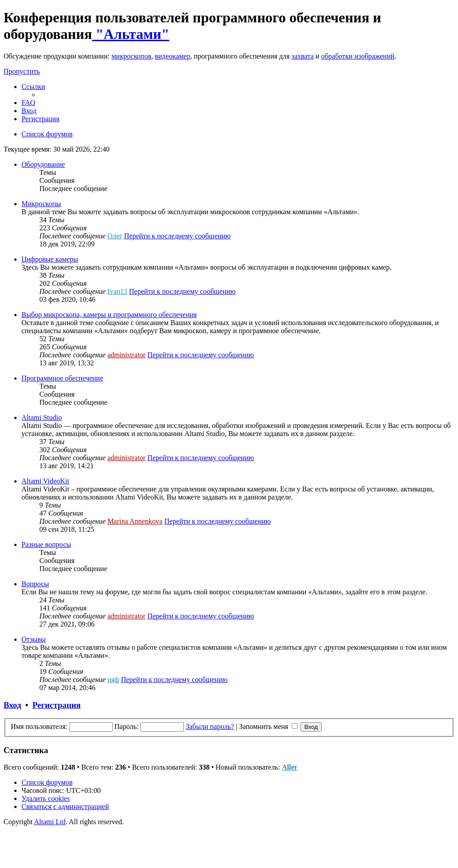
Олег (115, 236)
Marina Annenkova (135, 521)
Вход (12, 705)
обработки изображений (358, 56)
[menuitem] (28, 103)
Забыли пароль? (210, 726)
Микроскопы (41, 204)
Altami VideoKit (45, 481)
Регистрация (56, 705)
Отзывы (34, 639)
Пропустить (22, 71)
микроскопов (131, 56)
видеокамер (172, 56)
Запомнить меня (269, 726)
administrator (126, 355)
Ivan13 (117, 291)
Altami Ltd (50, 822)
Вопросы (35, 584)
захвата (303, 56)
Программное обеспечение (62, 378)
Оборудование (43, 164)
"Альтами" (131, 34)
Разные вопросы (46, 544)
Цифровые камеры (50, 259)
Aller (290, 767)
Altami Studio (42, 417)
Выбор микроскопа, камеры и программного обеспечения (109, 315)
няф (113, 680)
